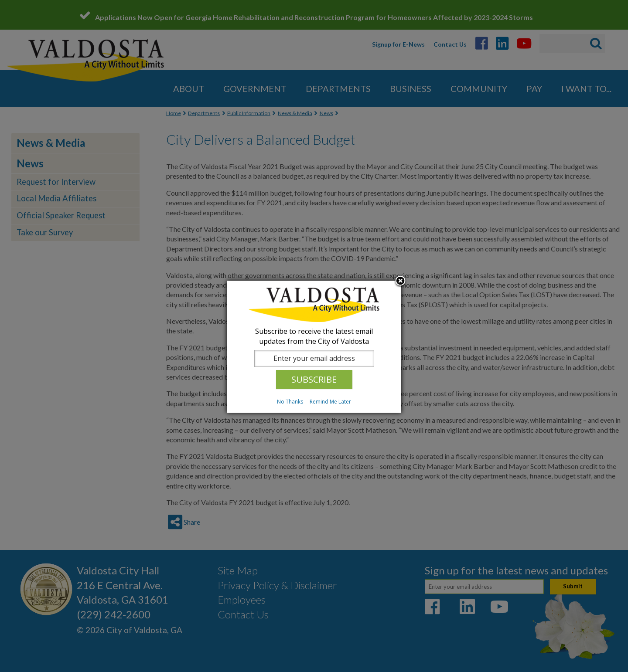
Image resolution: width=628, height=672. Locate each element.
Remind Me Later (330, 402)
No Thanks (290, 402)
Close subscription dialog (400, 282)
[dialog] (314, 347)
